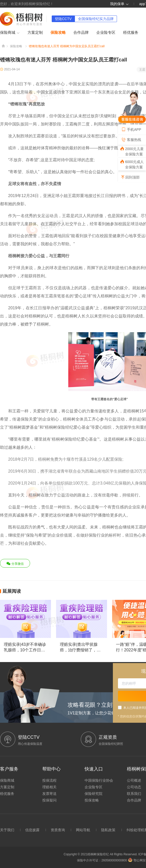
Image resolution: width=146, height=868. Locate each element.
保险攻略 (58, 32)
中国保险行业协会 (99, 780)
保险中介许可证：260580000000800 (102, 860)
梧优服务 (131, 32)
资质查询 (58, 830)
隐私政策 (108, 830)
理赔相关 (49, 787)
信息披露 (32, 830)
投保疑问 (49, 800)
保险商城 (10, 33)
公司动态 (134, 787)
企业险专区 (106, 32)
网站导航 (83, 830)
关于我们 (7, 830)
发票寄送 (49, 794)
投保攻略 (92, 800)
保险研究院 (94, 794)
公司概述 (134, 780)
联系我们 (134, 794)
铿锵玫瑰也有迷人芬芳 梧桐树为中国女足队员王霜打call (67, 46)
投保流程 (49, 780)
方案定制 (35, 32)
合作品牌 (81, 32)
